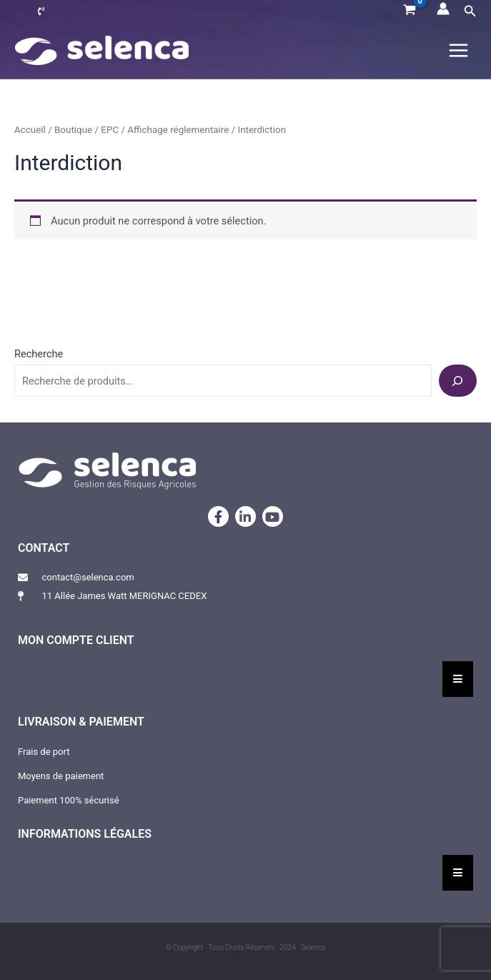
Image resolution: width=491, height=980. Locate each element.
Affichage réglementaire (178, 130)
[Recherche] (458, 380)
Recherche (39, 354)
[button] (470, 11)
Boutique (73, 130)
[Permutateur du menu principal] (458, 50)
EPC (110, 130)
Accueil (30, 130)
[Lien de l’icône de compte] (443, 9)
